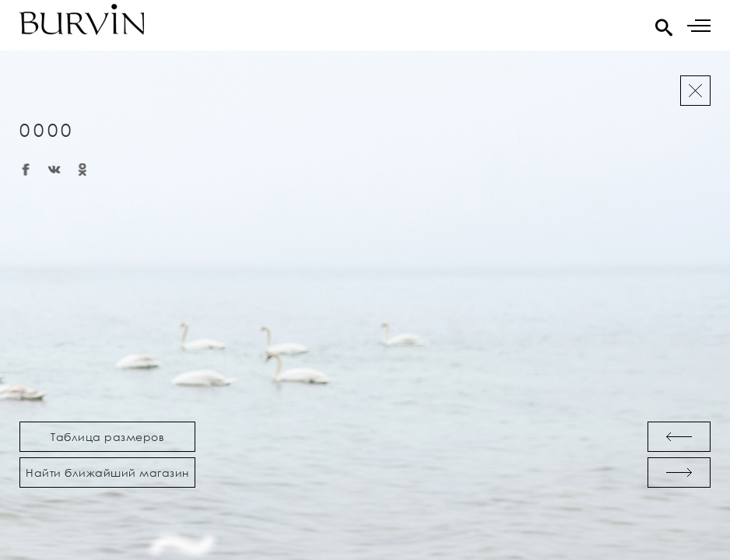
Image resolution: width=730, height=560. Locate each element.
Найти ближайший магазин (107, 472)
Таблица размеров (107, 437)
